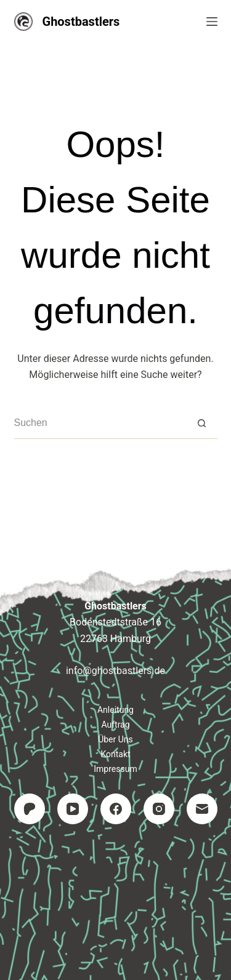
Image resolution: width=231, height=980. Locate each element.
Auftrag (115, 725)
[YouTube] (73, 809)
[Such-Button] (202, 424)
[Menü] (212, 22)
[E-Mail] (202, 809)
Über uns (115, 739)
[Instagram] (159, 809)
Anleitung (115, 710)
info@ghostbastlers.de (115, 671)
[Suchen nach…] (100, 424)
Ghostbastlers (81, 22)
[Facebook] (116, 809)
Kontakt (115, 754)
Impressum (115, 769)
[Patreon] (30, 809)
